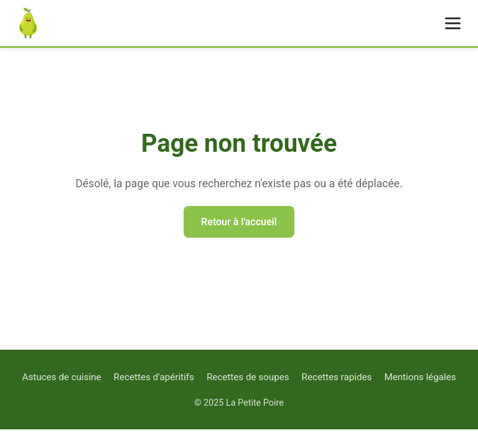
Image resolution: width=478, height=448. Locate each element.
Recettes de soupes (248, 377)
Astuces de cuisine (61, 377)
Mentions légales (420, 377)
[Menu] (453, 23)
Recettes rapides (337, 377)
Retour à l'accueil (239, 222)
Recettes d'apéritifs (154, 377)
